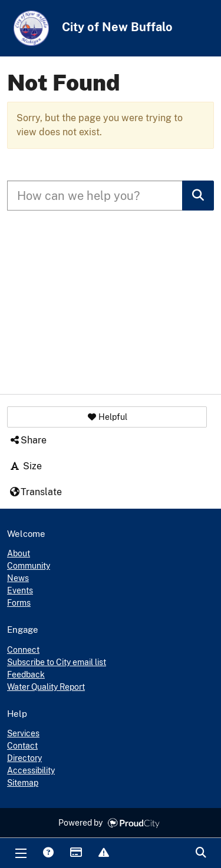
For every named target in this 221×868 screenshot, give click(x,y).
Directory (24, 758)
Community (29, 566)
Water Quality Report (46, 687)
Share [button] (28, 440)
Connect (23, 650)
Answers (48, 853)
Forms (19, 603)
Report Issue (103, 853)
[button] (107, 417)
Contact (22, 746)
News (18, 578)
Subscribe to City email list (57, 662)
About (19, 553)
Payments (75, 853)
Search (200, 853)
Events (20, 590)
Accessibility (31, 770)
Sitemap (23, 783)
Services (23, 733)
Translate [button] (35, 492)
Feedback (26, 675)
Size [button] (25, 466)
